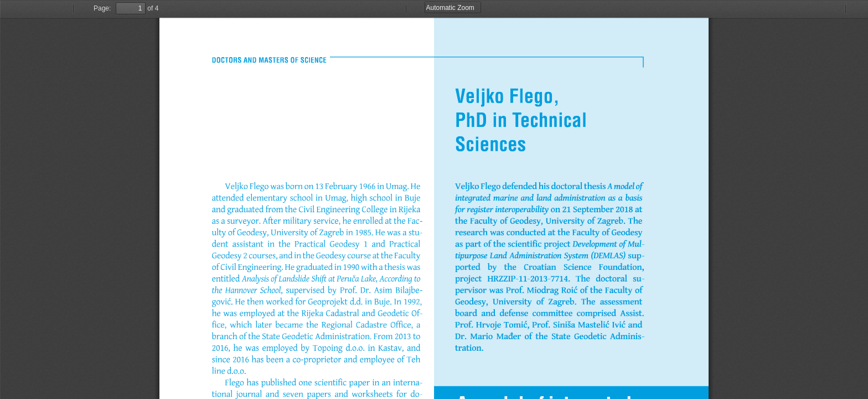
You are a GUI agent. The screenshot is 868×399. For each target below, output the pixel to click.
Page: (102, 8)
